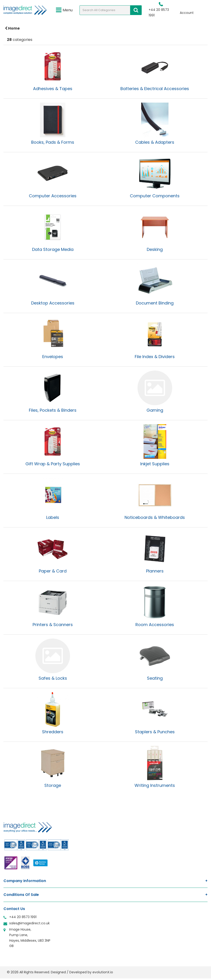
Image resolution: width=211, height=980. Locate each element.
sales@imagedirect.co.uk (29, 923)
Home (12, 28)
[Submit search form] (136, 10)
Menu (64, 10)
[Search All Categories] (110, 10)
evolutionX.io (103, 972)
